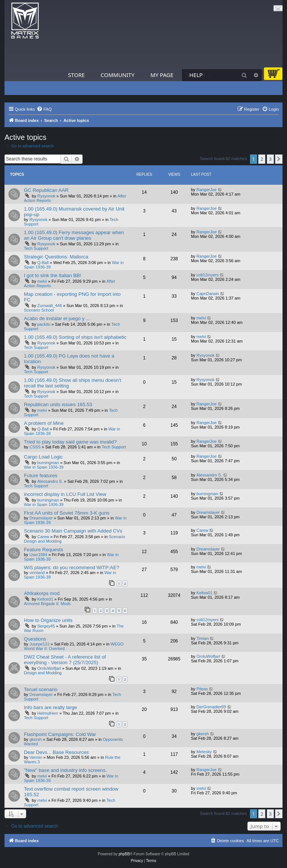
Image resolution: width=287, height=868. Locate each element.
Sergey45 (46, 626)
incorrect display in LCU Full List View (65, 494)
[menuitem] (44, 109)
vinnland (37, 573)
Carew (43, 537)
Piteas (202, 689)
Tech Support (36, 248)
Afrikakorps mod (42, 593)
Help (196, 75)
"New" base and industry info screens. (65, 770)
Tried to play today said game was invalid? (70, 442)
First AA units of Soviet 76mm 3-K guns (67, 513)
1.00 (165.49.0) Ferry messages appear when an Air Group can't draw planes (74, 235)
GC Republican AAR (46, 190)
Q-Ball (43, 263)
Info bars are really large (50, 707)
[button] (279, 159)
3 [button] (270, 159)
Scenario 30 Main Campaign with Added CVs (73, 531)
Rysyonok (46, 196)
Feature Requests (44, 550)
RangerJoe (207, 190)
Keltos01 (45, 599)
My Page (162, 75)
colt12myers (208, 275)
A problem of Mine (44, 423)
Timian (203, 638)
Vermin (36, 757)
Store (76, 75)
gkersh (36, 739)
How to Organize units (48, 620)
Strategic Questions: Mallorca (56, 257)
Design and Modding (43, 673)
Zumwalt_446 (50, 306)
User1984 (38, 555)
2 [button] (262, 159)
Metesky (204, 752)
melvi (42, 281)
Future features (41, 476)
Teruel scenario (41, 689)
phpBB (124, 854)
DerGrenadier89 (211, 707)
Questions (35, 639)
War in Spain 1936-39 (44, 467)
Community (117, 75)
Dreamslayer (41, 518)
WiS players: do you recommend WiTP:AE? (72, 568)
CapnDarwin (208, 294)
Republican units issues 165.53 (58, 404)
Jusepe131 (40, 644)
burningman (48, 463)
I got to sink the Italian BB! (53, 275)
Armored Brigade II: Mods (47, 604)
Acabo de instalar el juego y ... (57, 318)
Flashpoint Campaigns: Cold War (60, 734)
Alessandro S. (50, 481)
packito (44, 324)
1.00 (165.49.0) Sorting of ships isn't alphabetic (75, 337)
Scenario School (39, 310)
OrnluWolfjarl (49, 668)
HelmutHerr (48, 713)
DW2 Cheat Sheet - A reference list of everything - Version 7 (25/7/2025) (65, 660)
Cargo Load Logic (43, 457)
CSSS (35, 447)
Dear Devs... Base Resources (56, 752)
